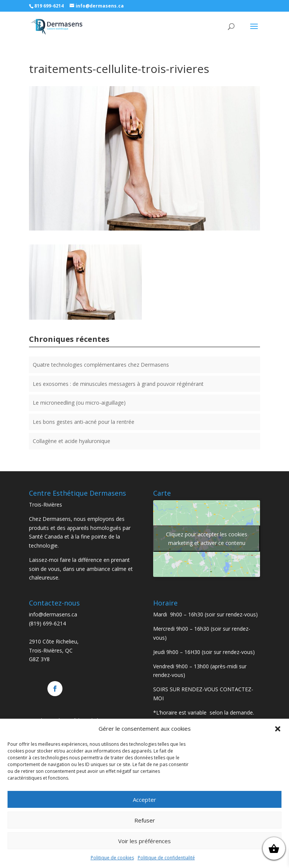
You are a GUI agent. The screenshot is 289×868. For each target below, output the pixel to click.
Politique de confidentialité (166, 858)
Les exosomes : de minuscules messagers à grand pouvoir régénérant (118, 384)
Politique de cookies (112, 858)
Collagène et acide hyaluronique (71, 441)
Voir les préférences (144, 841)
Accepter (144, 800)
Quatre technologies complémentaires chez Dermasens (101, 365)
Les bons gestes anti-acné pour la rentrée (84, 422)
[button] (278, 729)
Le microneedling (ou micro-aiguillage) (79, 403)
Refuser (145, 820)
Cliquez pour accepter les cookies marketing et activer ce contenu (207, 539)
